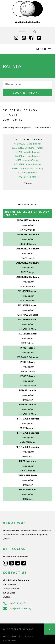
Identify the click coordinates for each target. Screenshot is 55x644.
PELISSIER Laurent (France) (27, 164)
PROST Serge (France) (27, 177)
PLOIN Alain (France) (27, 173)
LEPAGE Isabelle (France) (28, 152)
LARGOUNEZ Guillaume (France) (28, 148)
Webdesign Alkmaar (21, 629)
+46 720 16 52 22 (15, 603)
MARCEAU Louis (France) (27, 156)
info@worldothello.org (17, 608)
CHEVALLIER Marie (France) (27, 144)
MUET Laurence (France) (27, 160)
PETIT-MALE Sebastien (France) (28, 169)
